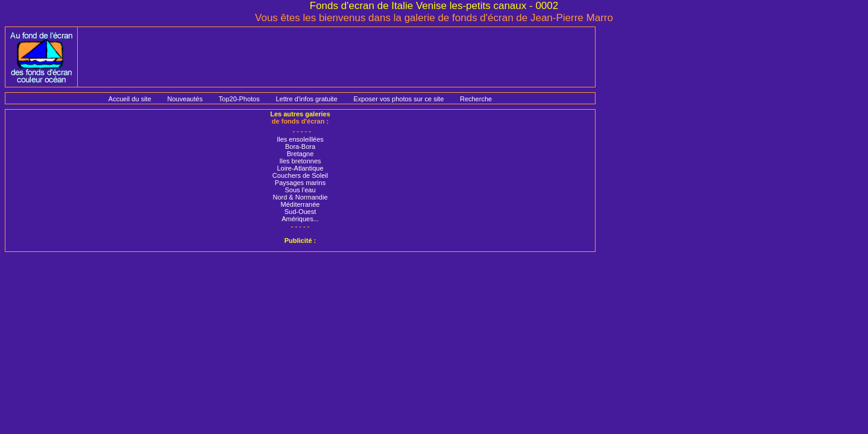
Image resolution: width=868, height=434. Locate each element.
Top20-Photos (239, 99)
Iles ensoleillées (300, 139)
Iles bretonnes (300, 161)
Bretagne (300, 154)
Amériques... (300, 219)
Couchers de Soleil (300, 175)
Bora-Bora (300, 146)
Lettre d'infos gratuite (306, 99)
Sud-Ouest (300, 212)
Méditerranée (300, 204)
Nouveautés (185, 99)
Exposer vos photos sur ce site (398, 99)
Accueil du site (130, 99)
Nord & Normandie (300, 197)
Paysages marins (300, 183)
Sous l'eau (300, 190)
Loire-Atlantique (300, 168)
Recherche (476, 99)
